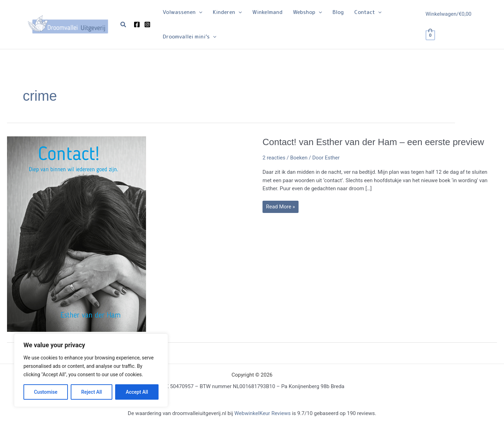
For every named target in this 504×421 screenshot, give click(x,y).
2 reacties (274, 158)
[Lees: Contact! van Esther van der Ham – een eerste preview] (77, 234)
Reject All (92, 392)
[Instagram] (147, 24)
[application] (199, 12)
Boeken (299, 158)
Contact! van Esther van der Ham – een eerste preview (373, 142)
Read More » (280, 208)
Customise (46, 392)
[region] (91, 370)
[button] (124, 25)
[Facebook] (137, 24)
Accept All (137, 392)
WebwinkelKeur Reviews (262, 413)
